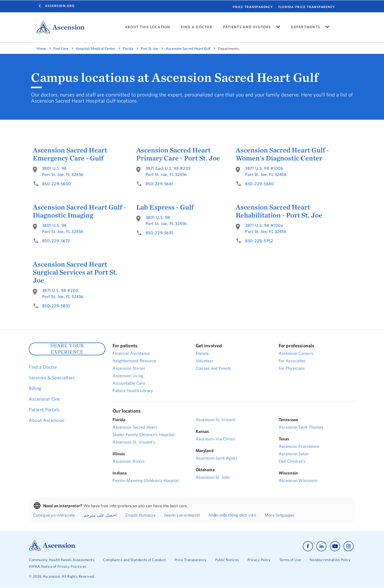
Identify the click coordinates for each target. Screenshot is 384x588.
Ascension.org (60, 6)
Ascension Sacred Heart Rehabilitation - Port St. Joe (279, 211)
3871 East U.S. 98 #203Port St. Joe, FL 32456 (168, 171)
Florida (128, 49)
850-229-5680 (259, 184)
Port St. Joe (149, 49)
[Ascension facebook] (308, 546)
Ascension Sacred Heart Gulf (188, 49)
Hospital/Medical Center (95, 49)
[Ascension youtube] (335, 546)
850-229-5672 (56, 241)
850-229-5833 (56, 306)
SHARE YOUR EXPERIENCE (67, 349)
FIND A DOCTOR (197, 27)
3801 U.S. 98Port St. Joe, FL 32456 (63, 171)
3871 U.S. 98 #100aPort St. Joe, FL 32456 (266, 228)
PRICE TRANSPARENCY (253, 7)
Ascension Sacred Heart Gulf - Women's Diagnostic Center (282, 154)
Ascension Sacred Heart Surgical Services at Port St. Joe (75, 272)
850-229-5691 (159, 233)
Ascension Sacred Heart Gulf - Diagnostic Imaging (79, 211)
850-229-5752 (259, 241)
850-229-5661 (159, 184)
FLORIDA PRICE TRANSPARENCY (307, 7)
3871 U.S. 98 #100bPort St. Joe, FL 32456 (266, 171)
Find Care (61, 49)
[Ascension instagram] (349, 546)
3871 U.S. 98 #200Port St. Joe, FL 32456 (63, 293)
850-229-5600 (57, 184)
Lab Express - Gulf (165, 207)
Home (41, 49)
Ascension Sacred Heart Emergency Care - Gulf (70, 154)
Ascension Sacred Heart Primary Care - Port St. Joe (178, 154)
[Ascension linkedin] (321, 546)
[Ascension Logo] (52, 549)
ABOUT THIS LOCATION (148, 27)
